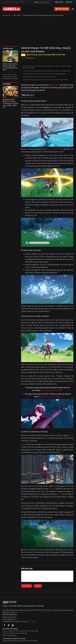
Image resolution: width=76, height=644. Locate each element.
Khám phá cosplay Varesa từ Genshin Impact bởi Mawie (39, 77)
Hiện (32, 95)
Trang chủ (7, 15)
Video (22, 2)
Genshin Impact (54, 85)
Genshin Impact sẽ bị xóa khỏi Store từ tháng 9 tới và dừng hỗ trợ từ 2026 (44, 74)
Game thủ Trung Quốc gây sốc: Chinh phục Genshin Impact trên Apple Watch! (45, 80)
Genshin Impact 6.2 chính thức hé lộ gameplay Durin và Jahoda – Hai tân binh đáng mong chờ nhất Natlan (47, 67)
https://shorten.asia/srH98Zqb (50, 397)
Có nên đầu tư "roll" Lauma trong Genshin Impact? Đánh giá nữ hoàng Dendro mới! (47, 71)
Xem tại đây (20, 612)
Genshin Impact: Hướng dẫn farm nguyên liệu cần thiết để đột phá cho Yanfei (10, 77)
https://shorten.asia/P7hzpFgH (51, 390)
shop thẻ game (62, 9)
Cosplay (16, 2)
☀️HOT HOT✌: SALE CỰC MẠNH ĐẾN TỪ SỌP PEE (46, 55)
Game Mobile (17, 15)
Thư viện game (7, 2)
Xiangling (52, 489)
